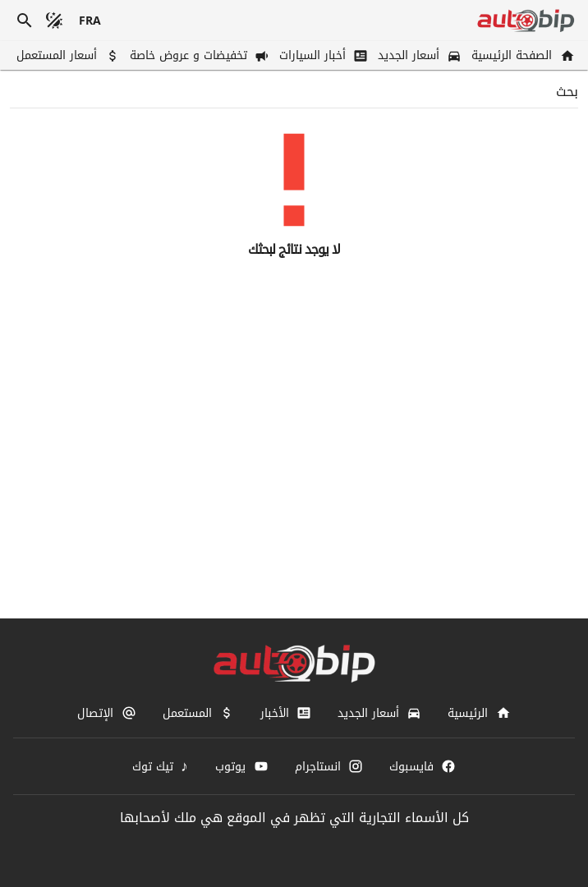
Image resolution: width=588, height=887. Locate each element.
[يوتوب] (241, 766)
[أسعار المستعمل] (66, 55)
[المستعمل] (198, 713)
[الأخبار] (286, 713)
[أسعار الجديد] (418, 55)
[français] (90, 21)
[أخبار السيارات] (322, 55)
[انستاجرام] (329, 766)
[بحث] (25, 21)
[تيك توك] (161, 766)
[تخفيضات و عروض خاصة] (198, 55)
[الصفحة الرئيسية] (521, 55)
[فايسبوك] (423, 766)
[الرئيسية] (479, 713)
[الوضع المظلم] (54, 21)
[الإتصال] (106, 713)
